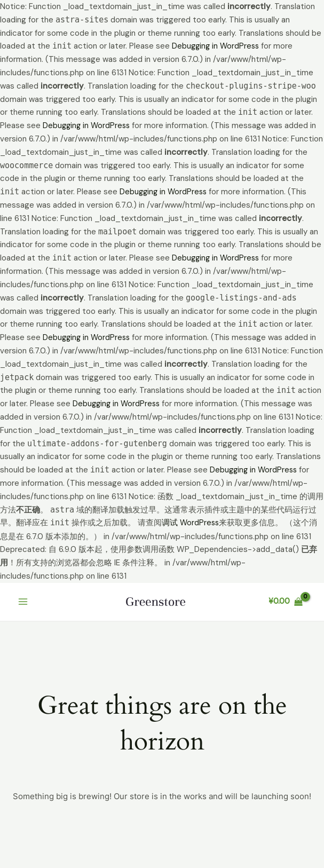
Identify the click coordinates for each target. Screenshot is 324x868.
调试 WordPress (191, 522)
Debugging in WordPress (217, 46)
